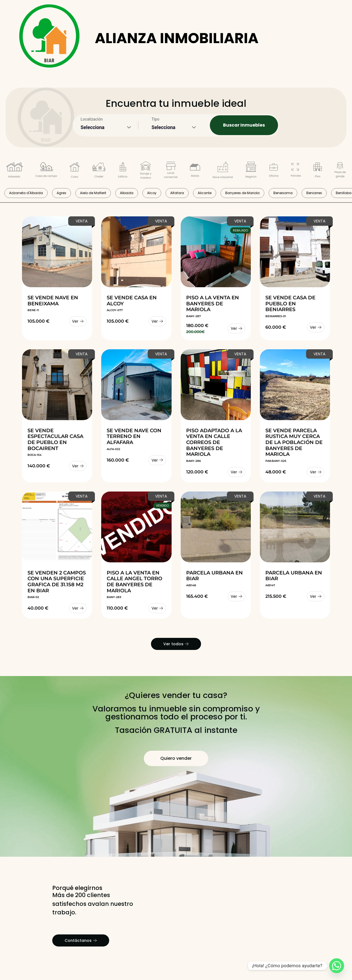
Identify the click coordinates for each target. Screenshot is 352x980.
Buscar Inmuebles (244, 125)
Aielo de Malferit (93, 193)
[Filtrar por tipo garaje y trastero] (146, 171)
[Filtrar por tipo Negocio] (251, 171)
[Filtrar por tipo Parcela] (296, 171)
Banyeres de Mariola (242, 193)
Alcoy (152, 193)
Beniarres (314, 193)
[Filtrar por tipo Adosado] (15, 171)
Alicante (205, 193)
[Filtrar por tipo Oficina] (274, 171)
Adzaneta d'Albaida (26, 193)
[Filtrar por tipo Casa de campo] (46, 171)
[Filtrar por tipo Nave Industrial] (223, 171)
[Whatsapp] (337, 966)
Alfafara (177, 193)
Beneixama (283, 193)
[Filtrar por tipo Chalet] (99, 171)
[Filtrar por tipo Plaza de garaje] (340, 171)
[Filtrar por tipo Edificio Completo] (123, 171)
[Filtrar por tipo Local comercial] (171, 171)
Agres (61, 193)
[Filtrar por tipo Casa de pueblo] (75, 171)
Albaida (127, 193)
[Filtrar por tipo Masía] (195, 171)
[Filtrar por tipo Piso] (318, 171)
